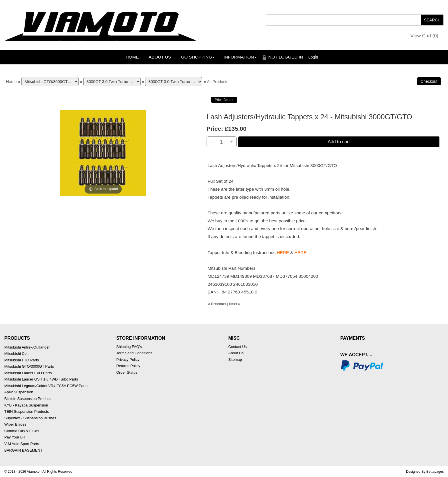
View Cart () (425, 36)
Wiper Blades (15, 424)
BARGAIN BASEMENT (23, 450)
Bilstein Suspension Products (28, 399)
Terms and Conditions (134, 353)
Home (132, 57)
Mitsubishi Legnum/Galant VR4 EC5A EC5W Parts (46, 386)
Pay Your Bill (15, 437)
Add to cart (339, 142)
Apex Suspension (19, 392)
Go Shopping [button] (198, 57)
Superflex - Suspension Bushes (30, 418)
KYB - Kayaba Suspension (26, 405)
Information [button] (240, 57)
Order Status (127, 372)
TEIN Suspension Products (27, 411)
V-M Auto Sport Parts (22, 444)
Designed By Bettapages (425, 472)
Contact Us (237, 347)
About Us (160, 57)
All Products (218, 82)
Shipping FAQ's (129, 347)
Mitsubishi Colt (16, 354)
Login (313, 57)
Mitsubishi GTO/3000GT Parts (29, 366)
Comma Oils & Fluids (22, 431)
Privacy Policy (128, 360)
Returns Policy (128, 366)
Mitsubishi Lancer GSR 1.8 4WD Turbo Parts (41, 379)
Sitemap (235, 360)
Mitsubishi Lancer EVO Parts (28, 373)
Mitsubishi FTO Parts (22, 360)
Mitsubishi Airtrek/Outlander (27, 347)
